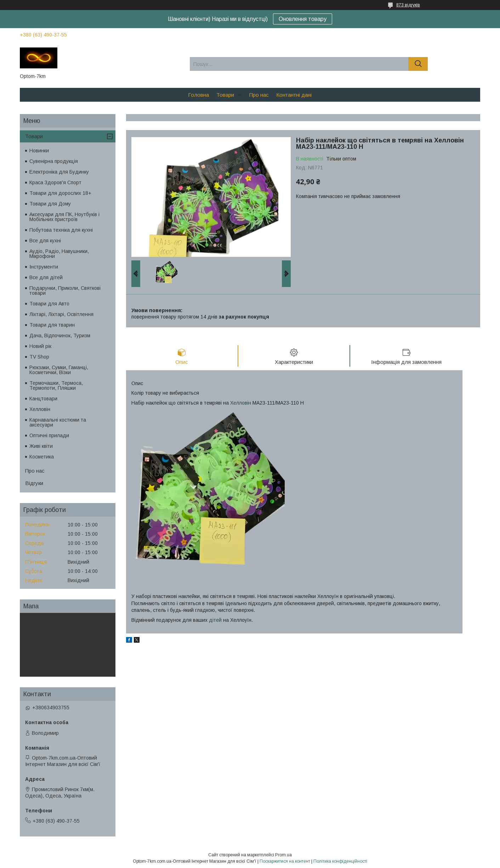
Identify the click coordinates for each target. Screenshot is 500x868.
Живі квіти (41, 446)
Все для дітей (46, 277)
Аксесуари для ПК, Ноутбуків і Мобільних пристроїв (64, 217)
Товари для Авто (49, 304)
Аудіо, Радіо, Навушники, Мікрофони (59, 254)
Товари (225, 95)
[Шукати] (418, 64)
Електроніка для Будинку (59, 172)
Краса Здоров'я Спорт (55, 182)
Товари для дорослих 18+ (60, 193)
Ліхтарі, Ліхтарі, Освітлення (61, 314)
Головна (198, 95)
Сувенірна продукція (54, 161)
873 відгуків (408, 5)
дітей (215, 620)
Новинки (39, 151)
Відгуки (34, 483)
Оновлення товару (303, 19)
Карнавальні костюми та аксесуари (58, 422)
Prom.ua (283, 855)
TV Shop (39, 357)
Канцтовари (43, 399)
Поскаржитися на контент (285, 861)
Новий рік (40, 346)
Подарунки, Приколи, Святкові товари (65, 291)
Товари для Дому (50, 204)
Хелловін (241, 403)
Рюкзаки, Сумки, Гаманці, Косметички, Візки (59, 370)
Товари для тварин (52, 325)
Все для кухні (45, 241)
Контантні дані (294, 95)
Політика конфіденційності (340, 861)
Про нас (259, 95)
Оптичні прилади (49, 435)
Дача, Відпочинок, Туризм (60, 336)
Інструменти (44, 267)
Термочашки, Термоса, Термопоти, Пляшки (56, 385)
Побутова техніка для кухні (61, 230)
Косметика (42, 457)
